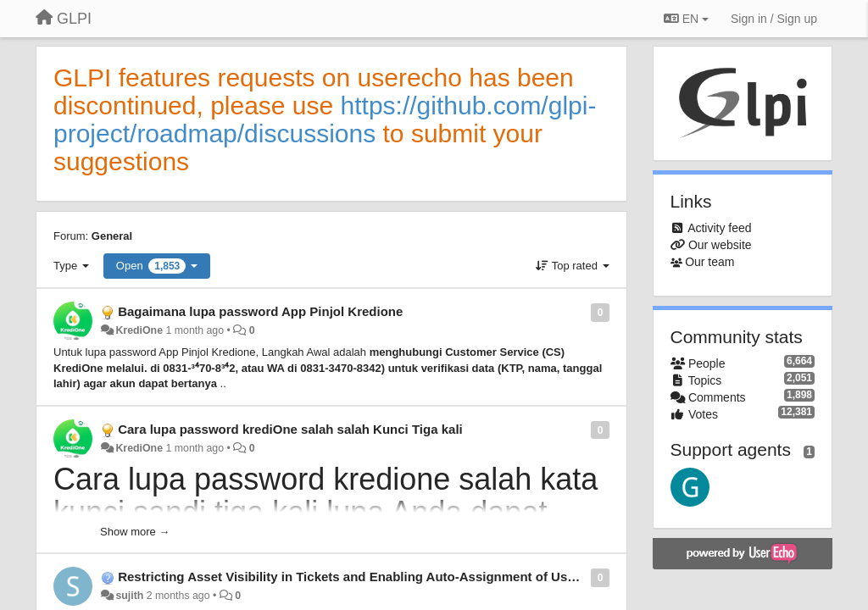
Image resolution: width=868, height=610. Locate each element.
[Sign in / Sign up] (774, 19)
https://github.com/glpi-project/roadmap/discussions (325, 119)
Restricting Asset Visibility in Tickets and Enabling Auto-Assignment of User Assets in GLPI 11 (404, 577)
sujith (129, 596)
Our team (709, 262)
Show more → (135, 532)
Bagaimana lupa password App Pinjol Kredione (260, 311)
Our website (720, 245)
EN (686, 19)
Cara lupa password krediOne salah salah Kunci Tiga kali (290, 429)
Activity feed (719, 228)
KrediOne (139, 330)
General (112, 236)
